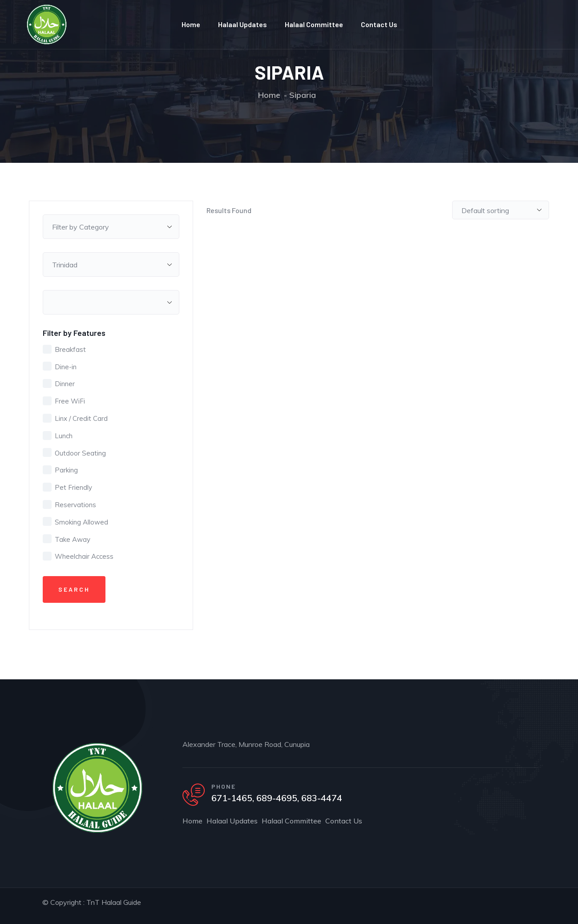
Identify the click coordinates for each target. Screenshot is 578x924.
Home (191, 24)
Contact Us (379, 24)
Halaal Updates (243, 24)
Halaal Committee (314, 24)
